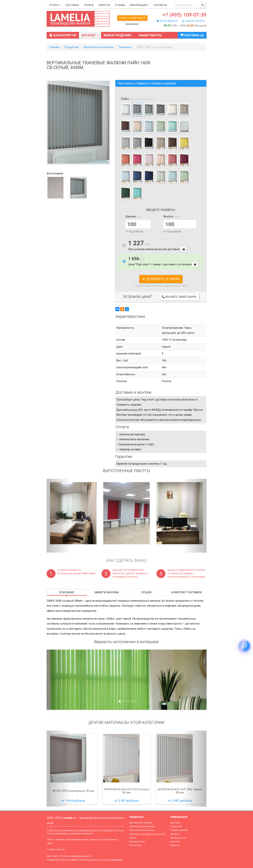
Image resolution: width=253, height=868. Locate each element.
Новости (104, 5)
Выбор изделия (119, 35)
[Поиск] (203, 5)
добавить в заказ (161, 279)
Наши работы (150, 35)
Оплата (89, 5)
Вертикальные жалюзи (140, 823)
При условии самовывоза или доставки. (157, 246)
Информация (139, 5)
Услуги (55, 5)
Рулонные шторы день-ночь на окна (147, 834)
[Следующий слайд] (195, 680)
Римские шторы (137, 842)
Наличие (175, 845)
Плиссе (133, 838)
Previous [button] (59, 734)
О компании (176, 826)
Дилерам (175, 834)
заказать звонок (193, 21)
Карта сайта (53, 856)
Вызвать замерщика (132, 18)
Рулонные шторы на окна (142, 830)
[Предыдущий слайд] (59, 680)
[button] (59, 516)
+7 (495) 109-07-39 (185, 15)
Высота (171, 216)
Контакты (160, 5)
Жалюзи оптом (178, 838)
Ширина (133, 216)
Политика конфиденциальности (76, 856)
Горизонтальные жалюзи (142, 826)
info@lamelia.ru (167, 21)
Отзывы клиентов (179, 830)
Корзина (192, 35)
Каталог (90, 35)
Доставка (72, 5)
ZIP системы (135, 845)
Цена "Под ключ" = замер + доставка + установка (163, 262)
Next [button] (194, 734)
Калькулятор (63, 35)
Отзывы (120, 5)
